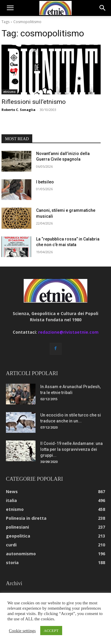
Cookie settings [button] (22, 631)
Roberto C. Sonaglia (18, 110)
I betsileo (45, 182)
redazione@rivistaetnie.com (68, 332)
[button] (10, 8)
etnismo (9, 92)
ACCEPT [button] (51, 631)
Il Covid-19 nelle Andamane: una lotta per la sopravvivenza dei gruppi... (71, 449)
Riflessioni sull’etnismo (34, 102)
